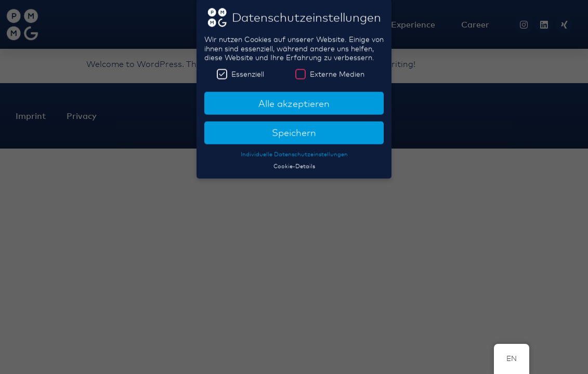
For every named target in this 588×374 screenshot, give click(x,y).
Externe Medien (330, 69)
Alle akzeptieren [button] (294, 99)
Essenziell (240, 69)
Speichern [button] (294, 128)
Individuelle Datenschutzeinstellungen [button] (294, 150)
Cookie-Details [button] (294, 162)
